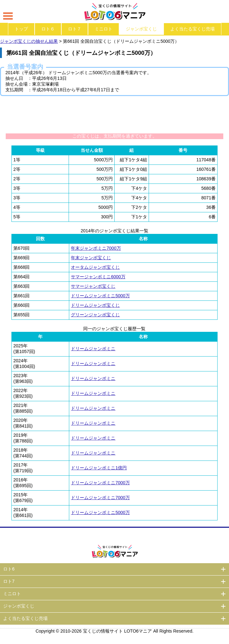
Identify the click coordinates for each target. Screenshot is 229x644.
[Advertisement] (115, 114)
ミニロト (104, 29)
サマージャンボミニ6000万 (98, 277)
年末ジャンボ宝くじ (91, 258)
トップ (21, 29)
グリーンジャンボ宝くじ (95, 315)
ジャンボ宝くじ (141, 29)
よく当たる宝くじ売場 (192, 29)
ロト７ (75, 29)
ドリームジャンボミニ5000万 (100, 296)
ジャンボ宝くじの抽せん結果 (29, 41)
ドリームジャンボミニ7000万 (100, 483)
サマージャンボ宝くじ (93, 286)
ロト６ (48, 29)
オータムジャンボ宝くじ (95, 267)
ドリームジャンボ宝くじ (95, 305)
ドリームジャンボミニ (93, 349)
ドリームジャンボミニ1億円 (99, 468)
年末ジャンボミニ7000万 (96, 248)
